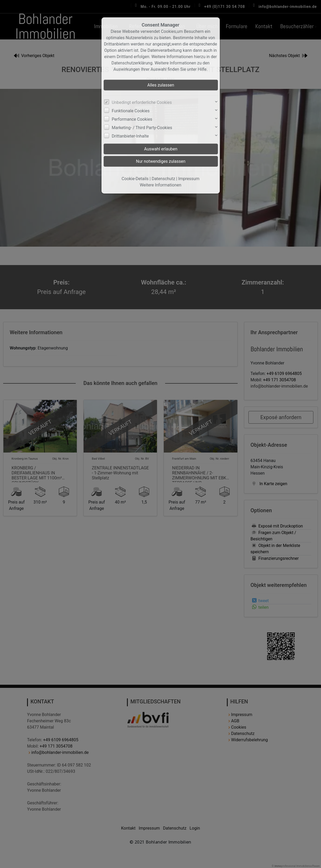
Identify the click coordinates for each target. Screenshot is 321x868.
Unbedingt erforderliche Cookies (142, 102)
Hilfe (202, 69)
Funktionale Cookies (131, 111)
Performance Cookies (132, 119)
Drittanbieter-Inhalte (130, 136)
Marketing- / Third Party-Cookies (142, 128)
